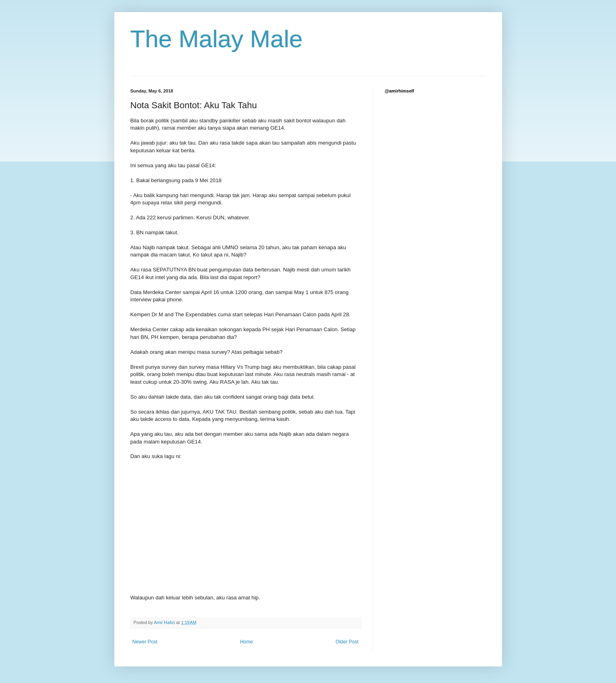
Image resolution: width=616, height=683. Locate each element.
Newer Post (145, 642)
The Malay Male (217, 39)
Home (246, 642)
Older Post (347, 642)
